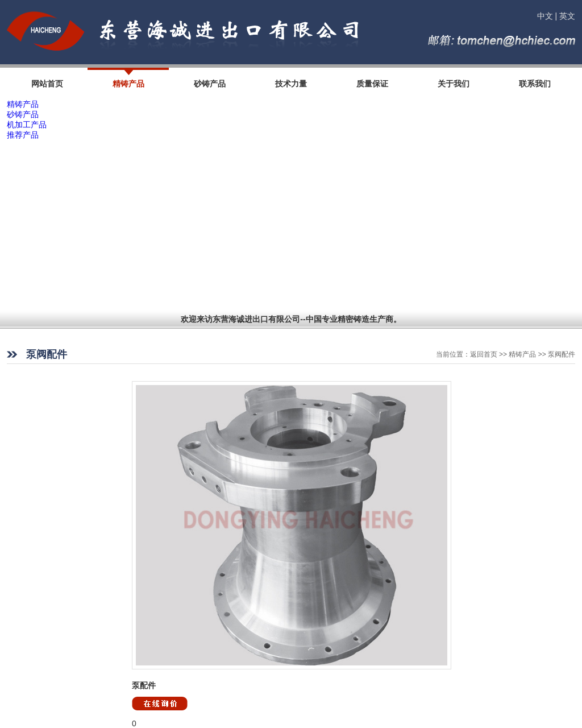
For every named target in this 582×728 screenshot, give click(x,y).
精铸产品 (23, 104)
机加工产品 (27, 125)
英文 (567, 16)
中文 (545, 16)
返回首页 (484, 354)
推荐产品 (23, 135)
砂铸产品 (23, 114)
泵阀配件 (562, 354)
